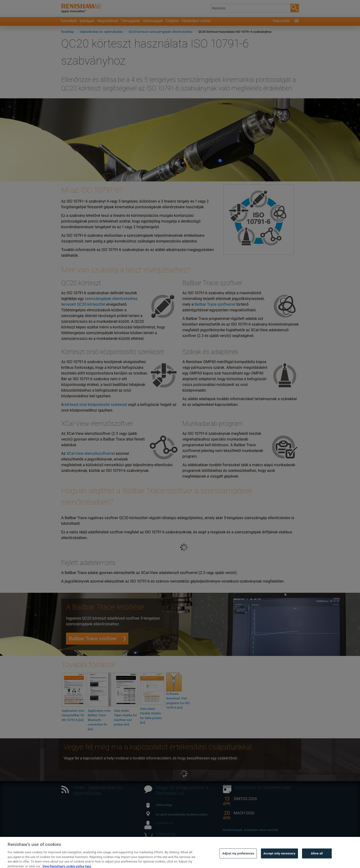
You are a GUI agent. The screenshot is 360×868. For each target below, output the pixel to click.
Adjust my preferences (238, 858)
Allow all (317, 858)
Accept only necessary (279, 858)
